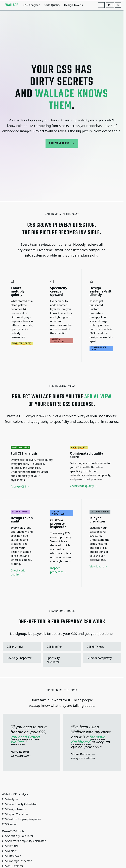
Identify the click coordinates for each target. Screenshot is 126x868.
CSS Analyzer (31, 5)
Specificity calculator (61, 660)
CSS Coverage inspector (17, 861)
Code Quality (52, 5)
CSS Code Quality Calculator (19, 804)
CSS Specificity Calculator (18, 836)
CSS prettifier (21, 646)
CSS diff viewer (101, 646)
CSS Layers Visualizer (15, 814)
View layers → (98, 566)
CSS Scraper (9, 824)
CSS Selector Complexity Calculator (24, 841)
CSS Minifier (61, 646)
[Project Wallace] (12, 5)
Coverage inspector (21, 658)
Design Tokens (74, 5)
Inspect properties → (59, 570)
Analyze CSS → (20, 487)
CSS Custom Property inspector (22, 819)
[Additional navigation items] (101, 5)
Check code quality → (84, 486)
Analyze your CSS (62, 143)
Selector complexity (101, 658)
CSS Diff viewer (11, 856)
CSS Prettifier (10, 846)
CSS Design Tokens (14, 809)
